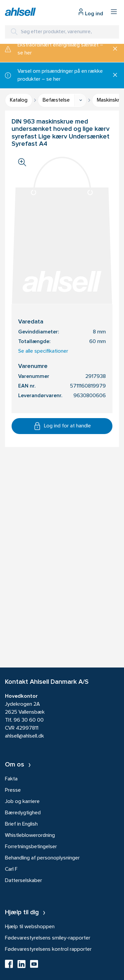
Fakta (11, 779)
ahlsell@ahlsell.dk (24, 736)
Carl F (11, 869)
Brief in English (21, 824)
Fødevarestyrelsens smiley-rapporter (48, 938)
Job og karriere (22, 802)
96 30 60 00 (29, 720)
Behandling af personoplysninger (42, 858)
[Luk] (113, 49)
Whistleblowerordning (30, 836)
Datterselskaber (23, 881)
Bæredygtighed (23, 813)
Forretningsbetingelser (31, 847)
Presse (13, 790)
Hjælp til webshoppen (30, 927)
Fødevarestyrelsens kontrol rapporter (48, 949)
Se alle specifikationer (43, 351)
